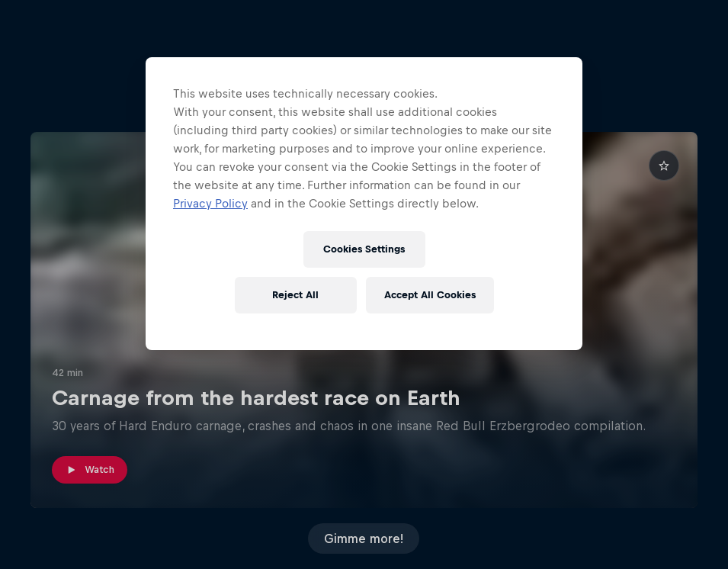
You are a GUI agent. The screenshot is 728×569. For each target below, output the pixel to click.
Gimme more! (364, 538)
